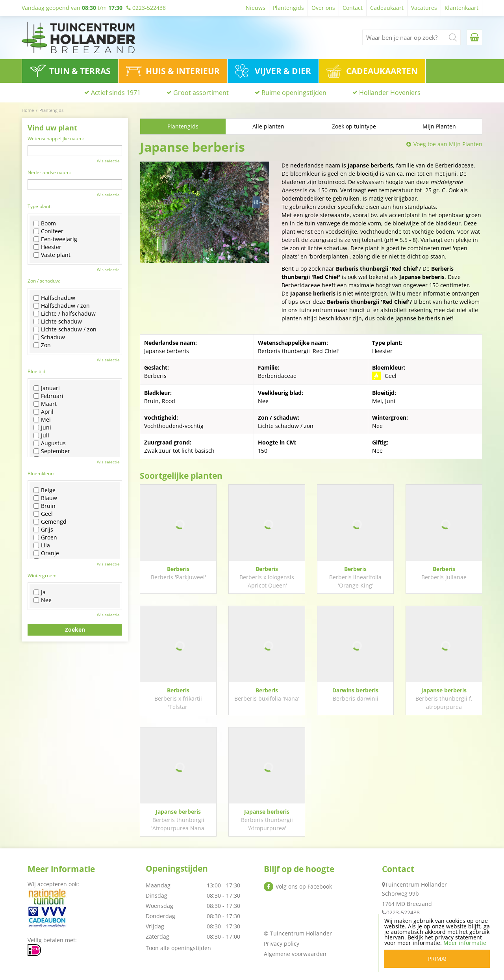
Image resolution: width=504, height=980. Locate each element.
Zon (42, 345)
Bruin (44, 506)
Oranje (46, 553)
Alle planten (268, 126)
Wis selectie (108, 161)
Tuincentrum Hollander (416, 884)
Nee (43, 600)
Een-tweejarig (55, 239)
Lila (42, 545)
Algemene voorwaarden (295, 954)
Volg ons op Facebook (304, 886)
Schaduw (49, 337)
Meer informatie (465, 943)
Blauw (45, 498)
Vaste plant (52, 255)
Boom (45, 223)
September (52, 451)
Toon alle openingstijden (178, 948)
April (44, 412)
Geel (43, 514)
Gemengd (50, 522)
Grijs (43, 530)
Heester (47, 247)
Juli (41, 435)
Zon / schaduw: (44, 281)
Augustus (50, 443)
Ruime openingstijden (294, 93)
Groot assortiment (201, 93)
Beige (44, 490)
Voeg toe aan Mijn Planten (448, 144)
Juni (42, 428)
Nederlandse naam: (49, 172)
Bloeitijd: (37, 371)
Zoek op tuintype (354, 126)
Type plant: (40, 206)
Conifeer (48, 231)
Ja (40, 592)
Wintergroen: (42, 576)
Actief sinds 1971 (116, 93)
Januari (47, 388)
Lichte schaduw (58, 322)
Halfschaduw (54, 298)
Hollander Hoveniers (390, 93)
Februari (48, 396)
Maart (45, 404)
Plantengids (183, 126)
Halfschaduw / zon (62, 306)
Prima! (437, 959)
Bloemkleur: (41, 473)
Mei (42, 420)
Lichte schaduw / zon (65, 329)
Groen (45, 537)
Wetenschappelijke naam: (56, 139)
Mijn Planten (439, 126)
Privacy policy (282, 944)
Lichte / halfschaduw (65, 314)
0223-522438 (403, 912)
